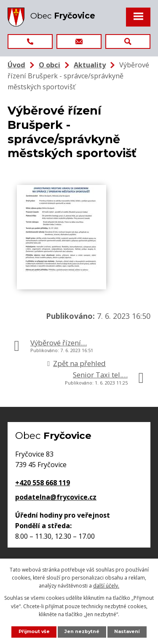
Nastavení (127, 632)
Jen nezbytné (82, 632)
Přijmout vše (34, 632)
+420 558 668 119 (43, 483)
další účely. (106, 586)
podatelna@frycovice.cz (56, 497)
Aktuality (90, 65)
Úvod (16, 65)
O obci (50, 65)
